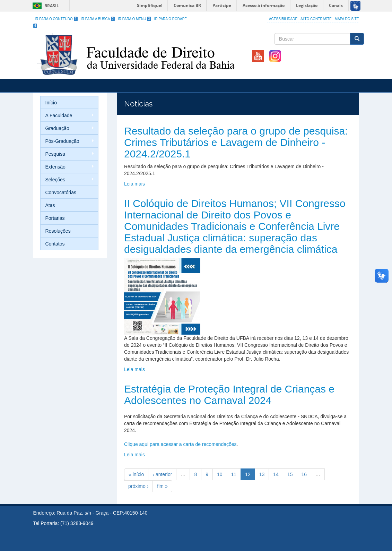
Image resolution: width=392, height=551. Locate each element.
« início (136, 474)
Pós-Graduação (67, 141)
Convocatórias (61, 192)
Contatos (55, 244)
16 (304, 474)
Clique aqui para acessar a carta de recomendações (180, 444)
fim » (162, 486)
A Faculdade (67, 116)
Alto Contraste (316, 19)
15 (290, 474)
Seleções (67, 180)
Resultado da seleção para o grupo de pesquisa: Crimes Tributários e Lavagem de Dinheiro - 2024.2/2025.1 (236, 142)
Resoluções (58, 231)
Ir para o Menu (134, 19)
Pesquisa (67, 154)
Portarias (55, 218)
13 (262, 474)
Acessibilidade (283, 19)
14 (276, 474)
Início (51, 103)
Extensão (67, 167)
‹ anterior (162, 474)
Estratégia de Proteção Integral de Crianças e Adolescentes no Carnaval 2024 (229, 395)
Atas (50, 205)
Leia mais (134, 184)
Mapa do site (347, 19)
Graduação (67, 128)
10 (220, 474)
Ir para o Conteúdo (56, 19)
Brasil (45, 6)
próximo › (138, 486)
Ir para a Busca (98, 19)
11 (234, 474)
